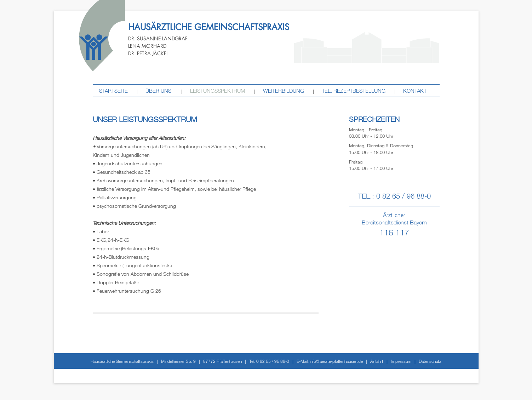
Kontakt (415, 91)
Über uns (158, 91)
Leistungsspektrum (218, 91)
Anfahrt (377, 361)
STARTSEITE (113, 91)
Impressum (401, 361)
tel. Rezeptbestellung (354, 91)
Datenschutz (430, 361)
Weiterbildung (284, 91)
